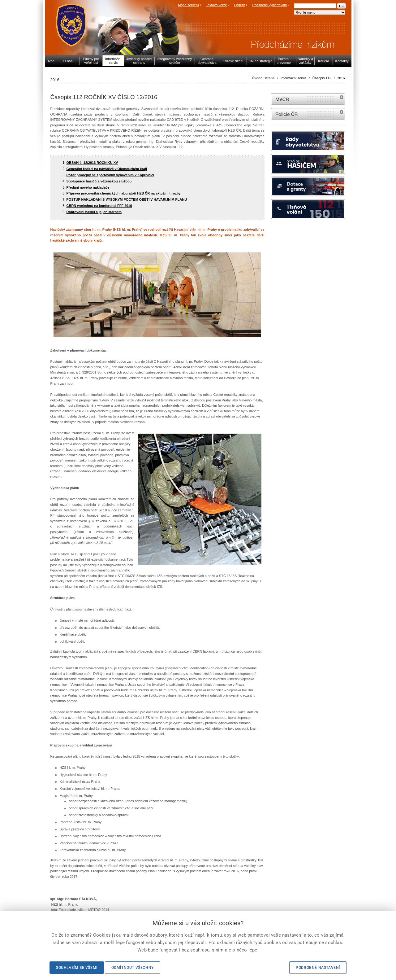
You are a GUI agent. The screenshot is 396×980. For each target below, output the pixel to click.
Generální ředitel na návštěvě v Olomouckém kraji (107, 169)
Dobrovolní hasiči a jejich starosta (94, 212)
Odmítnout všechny (133, 968)
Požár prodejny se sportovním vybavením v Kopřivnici (110, 175)
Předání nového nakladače (88, 187)
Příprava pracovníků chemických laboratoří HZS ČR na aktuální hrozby (124, 193)
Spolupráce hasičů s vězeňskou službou (99, 181)
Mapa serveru (188, 5)
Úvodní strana (263, 78)
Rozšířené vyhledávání (270, 5)
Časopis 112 (322, 78)
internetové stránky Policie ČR (308, 114)
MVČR (308, 99)
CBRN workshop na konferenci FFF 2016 (99, 206)
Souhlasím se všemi (77, 968)
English (239, 5)
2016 (341, 78)
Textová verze (216, 5)
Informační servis (294, 78)
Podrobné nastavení (318, 968)
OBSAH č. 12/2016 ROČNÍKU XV (92, 163)
